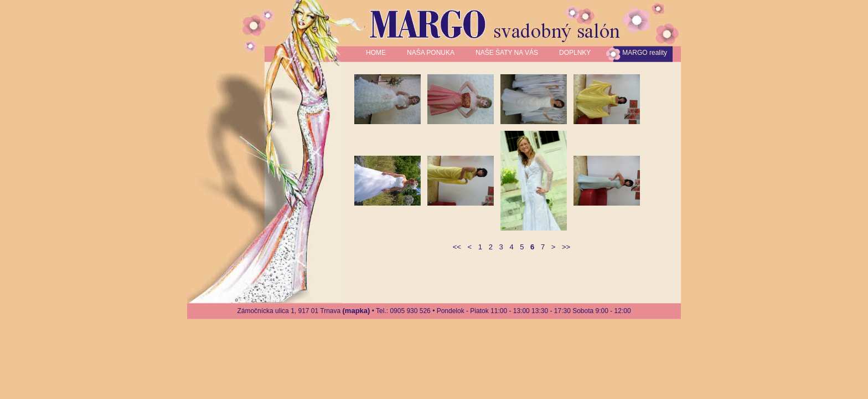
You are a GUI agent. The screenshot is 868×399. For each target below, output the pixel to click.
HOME (376, 53)
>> (566, 247)
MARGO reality (645, 53)
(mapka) (356, 311)
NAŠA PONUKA (431, 53)
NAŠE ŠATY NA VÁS (507, 53)
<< (457, 247)
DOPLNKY (575, 53)
